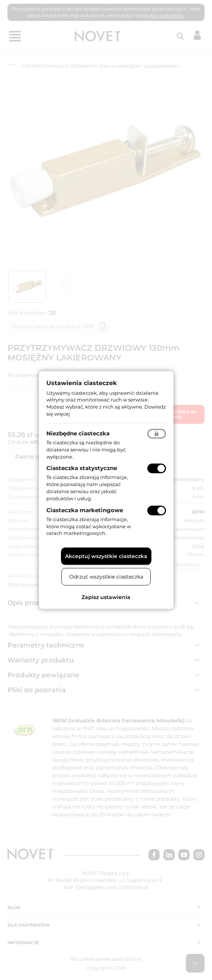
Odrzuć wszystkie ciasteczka (106, 577)
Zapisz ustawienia (106, 597)
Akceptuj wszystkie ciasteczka (106, 556)
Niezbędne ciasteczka (78, 433)
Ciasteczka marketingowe (85, 510)
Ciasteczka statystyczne (82, 468)
